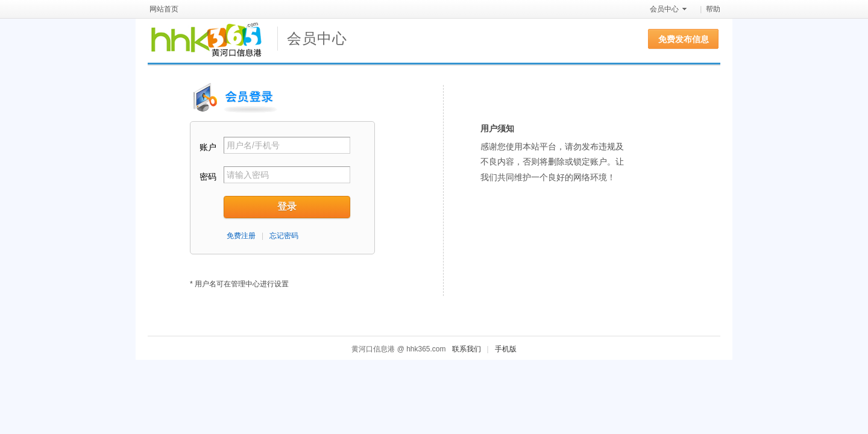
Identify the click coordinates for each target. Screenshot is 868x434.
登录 (287, 206)
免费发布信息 (684, 39)
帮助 (713, 9)
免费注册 (241, 236)
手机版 (506, 349)
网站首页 (164, 9)
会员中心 (664, 9)
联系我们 (467, 349)
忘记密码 (284, 236)
